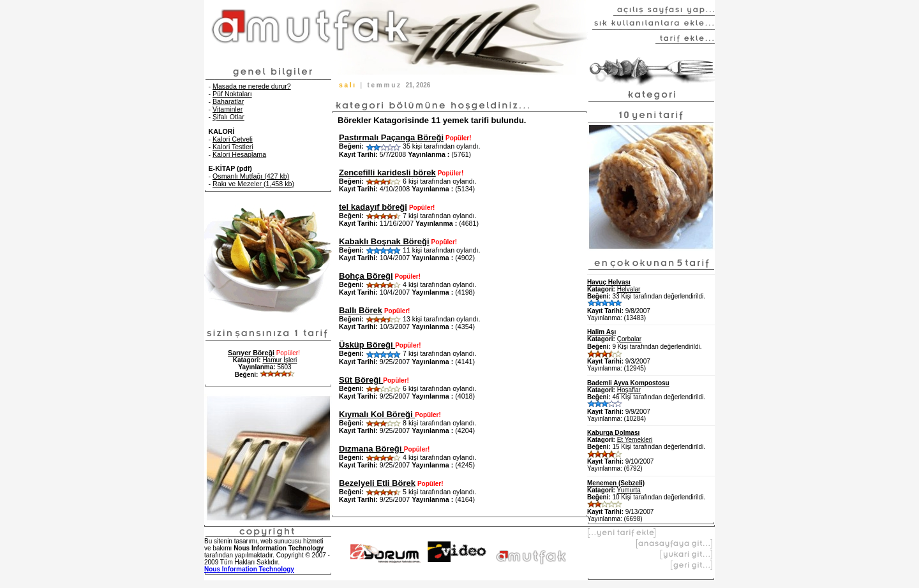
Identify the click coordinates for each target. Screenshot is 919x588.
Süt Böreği (361, 380)
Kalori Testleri (233, 147)
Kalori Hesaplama (239, 154)
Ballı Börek (361, 310)
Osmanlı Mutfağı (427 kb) (251, 176)
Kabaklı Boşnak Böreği (384, 241)
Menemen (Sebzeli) (616, 483)
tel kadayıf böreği (373, 207)
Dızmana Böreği (371, 449)
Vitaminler (228, 109)
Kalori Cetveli (233, 139)
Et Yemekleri (635, 440)
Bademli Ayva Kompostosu (628, 383)
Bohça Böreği (366, 276)
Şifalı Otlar (228, 117)
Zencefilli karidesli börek (387, 173)
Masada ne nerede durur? (252, 86)
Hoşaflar (629, 390)
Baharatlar (228, 101)
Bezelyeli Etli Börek (377, 483)
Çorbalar (629, 339)
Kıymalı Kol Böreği (377, 414)
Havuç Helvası (609, 282)
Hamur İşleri (280, 360)
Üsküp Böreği (367, 345)
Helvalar (629, 289)
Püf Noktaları (232, 94)
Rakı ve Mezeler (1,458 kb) (253, 184)
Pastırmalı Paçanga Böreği (391, 137)
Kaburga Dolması (613, 433)
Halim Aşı (601, 332)
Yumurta (629, 490)
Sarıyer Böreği (251, 353)
